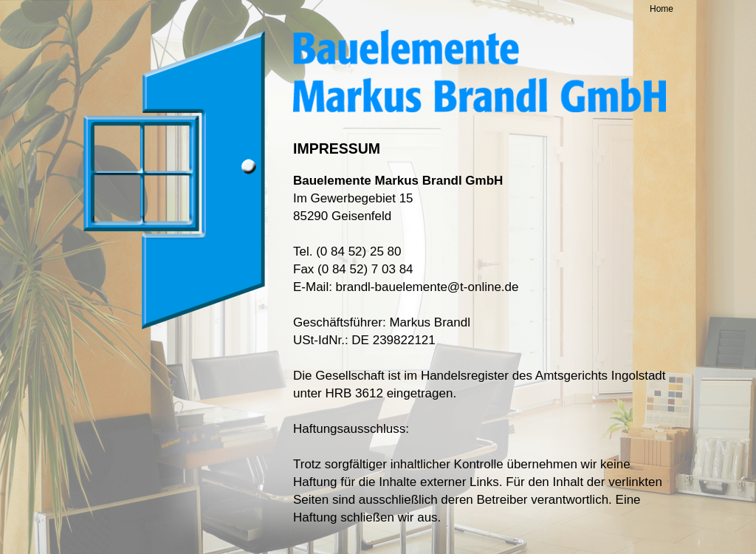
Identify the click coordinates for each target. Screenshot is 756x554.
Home (661, 9)
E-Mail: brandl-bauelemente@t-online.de (406, 287)
